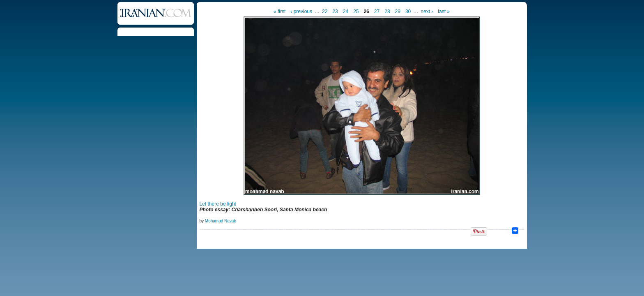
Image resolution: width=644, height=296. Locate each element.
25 (356, 12)
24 (346, 12)
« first (279, 12)
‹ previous (301, 12)
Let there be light (218, 204)
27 (377, 12)
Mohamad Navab (221, 221)
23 (335, 12)
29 (398, 12)
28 (387, 12)
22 (325, 12)
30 (408, 12)
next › (427, 12)
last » (444, 12)
